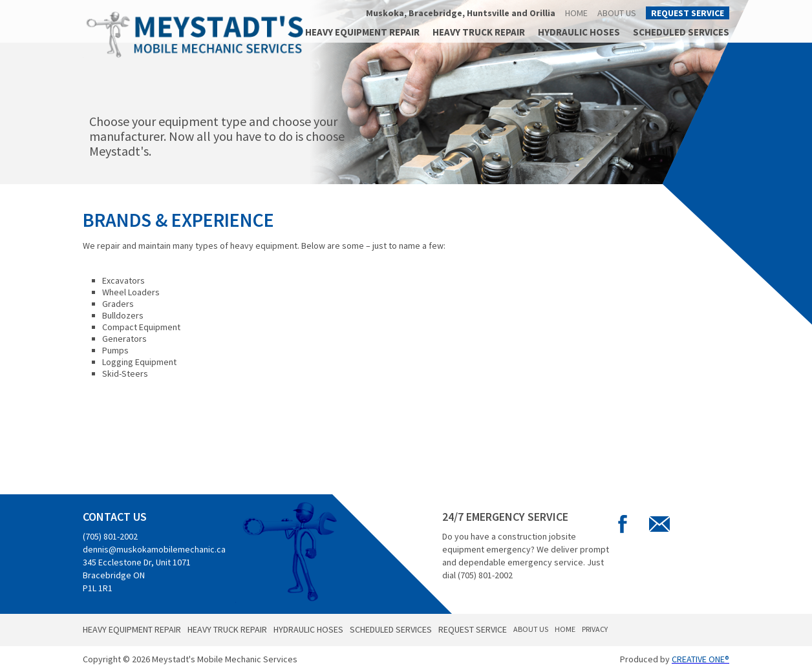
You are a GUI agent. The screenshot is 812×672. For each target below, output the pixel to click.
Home (576, 13)
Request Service (688, 13)
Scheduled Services (681, 32)
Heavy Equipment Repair (362, 32)
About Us (617, 13)
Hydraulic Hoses (579, 32)
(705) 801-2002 (110, 536)
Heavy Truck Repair (479, 32)
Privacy (595, 629)
